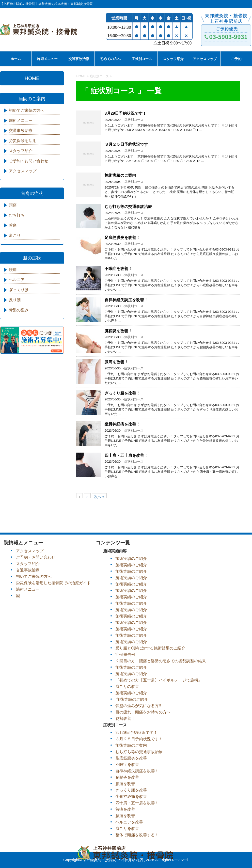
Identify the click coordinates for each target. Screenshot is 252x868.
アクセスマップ (205, 59)
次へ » (99, 496)
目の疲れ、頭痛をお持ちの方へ (143, 712)
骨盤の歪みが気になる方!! (138, 706)
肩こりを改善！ (129, 829)
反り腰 (15, 300)
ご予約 (236, 59)
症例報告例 (125, 655)
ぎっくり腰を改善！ (122, 393)
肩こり (15, 235)
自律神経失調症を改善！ (126, 300)
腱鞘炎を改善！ (118, 331)
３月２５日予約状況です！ (128, 144)
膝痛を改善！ (116, 362)
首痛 (13, 225)
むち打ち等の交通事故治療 (128, 207)
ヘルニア (17, 280)
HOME (32, 78)
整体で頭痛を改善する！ (137, 835)
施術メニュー (47, 59)
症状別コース (142, 59)
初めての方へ (110, 59)
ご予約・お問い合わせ (29, 161)
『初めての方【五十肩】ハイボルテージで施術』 (159, 680)
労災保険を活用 (23, 141)
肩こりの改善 (127, 687)
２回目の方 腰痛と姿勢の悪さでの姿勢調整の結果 (161, 661)
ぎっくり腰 (19, 290)
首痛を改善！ (127, 809)
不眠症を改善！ (118, 269)
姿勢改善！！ (127, 718)
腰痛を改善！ (127, 816)
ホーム (16, 59)
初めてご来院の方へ (27, 110)
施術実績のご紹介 (131, 559)
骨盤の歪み (19, 310)
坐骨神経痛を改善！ (122, 424)
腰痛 (13, 270)
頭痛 (13, 205)
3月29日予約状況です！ (126, 113)
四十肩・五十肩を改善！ (126, 455)
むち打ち (17, 215)
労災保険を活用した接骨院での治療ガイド (53, 583)
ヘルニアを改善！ (131, 822)
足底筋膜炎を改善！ (122, 238)
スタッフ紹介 (173, 59)
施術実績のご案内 (120, 175)
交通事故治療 (79, 59)
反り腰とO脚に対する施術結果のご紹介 (150, 648)
